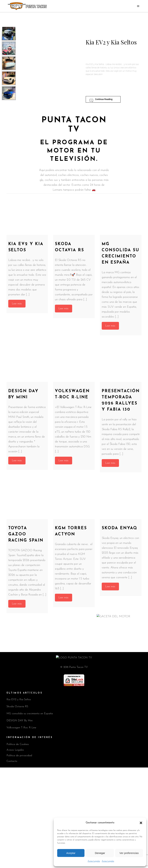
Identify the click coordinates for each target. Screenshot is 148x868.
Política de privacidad (19, 856)
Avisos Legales (94, 861)
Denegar (100, 853)
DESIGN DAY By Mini (20, 821)
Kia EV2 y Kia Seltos (19, 800)
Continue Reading (101, 100)
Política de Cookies (18, 845)
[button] (141, 823)
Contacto (12, 862)
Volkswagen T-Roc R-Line (21, 828)
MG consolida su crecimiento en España (30, 814)
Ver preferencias (129, 853)
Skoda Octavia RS (17, 807)
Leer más (17, 304)
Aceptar (71, 853)
